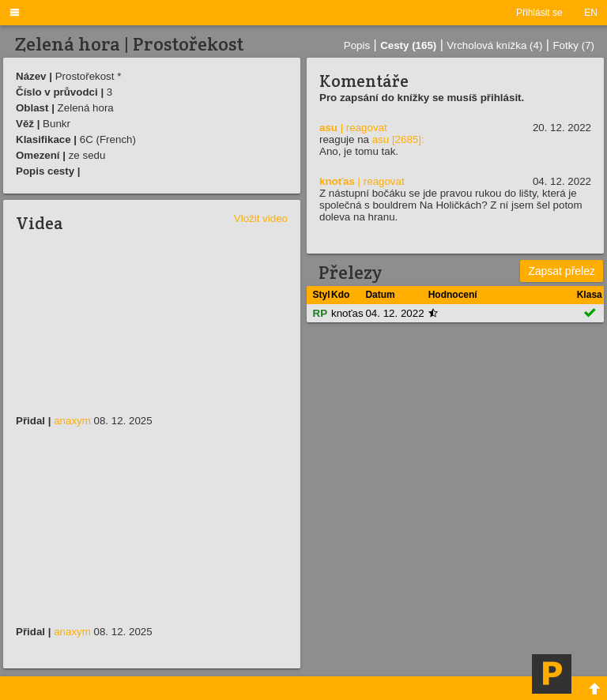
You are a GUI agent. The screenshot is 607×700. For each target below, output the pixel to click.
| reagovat (364, 128)
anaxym (72, 421)
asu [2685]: (398, 139)
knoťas (337, 181)
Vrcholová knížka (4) (494, 45)
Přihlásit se (539, 13)
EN (591, 13)
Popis (357, 45)
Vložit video (261, 218)
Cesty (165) (408, 45)
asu (328, 128)
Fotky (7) (573, 45)
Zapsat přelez (562, 271)
